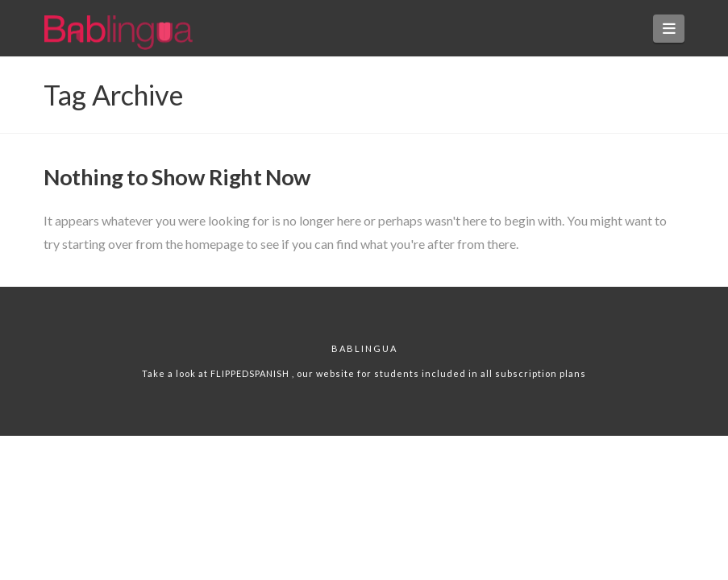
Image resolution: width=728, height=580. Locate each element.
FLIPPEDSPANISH (251, 373)
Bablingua (364, 348)
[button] (669, 29)
